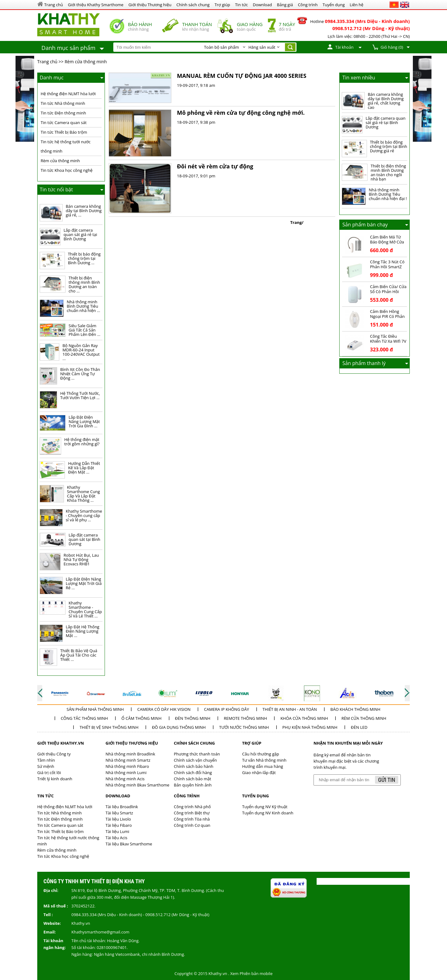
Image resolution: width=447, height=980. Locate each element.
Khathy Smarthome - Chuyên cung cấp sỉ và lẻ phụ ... (84, 515)
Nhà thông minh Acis (125, 779)
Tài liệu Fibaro (119, 825)
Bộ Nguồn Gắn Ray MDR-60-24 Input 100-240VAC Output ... (81, 352)
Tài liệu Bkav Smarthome (129, 844)
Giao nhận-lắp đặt (259, 773)
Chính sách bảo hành (194, 766)
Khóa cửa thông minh (304, 718)
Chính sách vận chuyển (195, 760)
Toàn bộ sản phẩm (221, 47)
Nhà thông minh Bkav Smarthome (138, 785)
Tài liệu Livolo (118, 819)
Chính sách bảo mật (192, 779)
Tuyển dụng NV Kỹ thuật (265, 807)
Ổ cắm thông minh (141, 718)
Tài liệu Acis (116, 838)
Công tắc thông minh (84, 718)
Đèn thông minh (193, 718)
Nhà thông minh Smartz (128, 760)
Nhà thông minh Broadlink (130, 754)
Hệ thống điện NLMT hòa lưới (68, 94)
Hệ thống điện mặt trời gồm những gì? (82, 442)
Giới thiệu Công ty (54, 754)
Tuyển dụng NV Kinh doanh (268, 813)
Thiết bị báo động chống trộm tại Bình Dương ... (84, 258)
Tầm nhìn (46, 760)
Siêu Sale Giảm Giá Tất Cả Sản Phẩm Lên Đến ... (84, 330)
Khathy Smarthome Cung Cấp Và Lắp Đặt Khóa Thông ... (84, 494)
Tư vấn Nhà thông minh (264, 760)
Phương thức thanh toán (197, 754)
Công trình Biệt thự (192, 813)
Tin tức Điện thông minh (63, 113)
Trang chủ (47, 62)
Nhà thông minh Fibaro (127, 766)
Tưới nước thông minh (244, 727)
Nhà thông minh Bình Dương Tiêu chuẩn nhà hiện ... (83, 306)
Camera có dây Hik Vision (164, 709)
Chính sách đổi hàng (193, 773)
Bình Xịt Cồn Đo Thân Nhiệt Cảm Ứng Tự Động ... (80, 374)
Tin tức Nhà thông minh (63, 103)
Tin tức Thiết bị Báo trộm (64, 132)
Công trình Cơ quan (192, 825)
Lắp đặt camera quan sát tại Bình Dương (84, 539)
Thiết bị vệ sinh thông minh (109, 727)
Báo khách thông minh (355, 709)
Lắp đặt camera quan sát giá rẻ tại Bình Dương (80, 234)
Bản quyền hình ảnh (193, 785)
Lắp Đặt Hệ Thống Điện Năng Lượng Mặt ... (83, 631)
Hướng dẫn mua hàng (263, 766)
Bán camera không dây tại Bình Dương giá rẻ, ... (84, 211)
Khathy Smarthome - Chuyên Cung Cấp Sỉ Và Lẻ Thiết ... (85, 609)
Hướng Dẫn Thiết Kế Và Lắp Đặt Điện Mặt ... (84, 468)
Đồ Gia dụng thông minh (179, 727)
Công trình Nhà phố (192, 807)
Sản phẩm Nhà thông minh (95, 709)
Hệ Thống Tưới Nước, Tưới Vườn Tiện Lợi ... (80, 395)
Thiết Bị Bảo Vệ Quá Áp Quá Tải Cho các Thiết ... (79, 655)
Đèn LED (359, 727)
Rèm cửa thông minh (86, 62)
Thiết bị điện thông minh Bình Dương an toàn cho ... (84, 284)
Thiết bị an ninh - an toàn (290, 709)
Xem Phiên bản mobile (251, 973)
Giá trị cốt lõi (49, 773)
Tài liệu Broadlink (122, 807)
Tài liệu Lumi (117, 831)
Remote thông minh (245, 718)
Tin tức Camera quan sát (64, 122)
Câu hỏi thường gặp (261, 754)
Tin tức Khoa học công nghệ (67, 170)
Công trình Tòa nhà (192, 819)
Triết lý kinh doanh (55, 779)
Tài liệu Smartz (119, 813)
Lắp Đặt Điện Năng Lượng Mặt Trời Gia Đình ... (84, 421)
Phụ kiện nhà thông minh (310, 727)
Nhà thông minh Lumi (126, 773)
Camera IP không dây (226, 709)
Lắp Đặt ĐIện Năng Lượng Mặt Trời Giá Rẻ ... (84, 583)
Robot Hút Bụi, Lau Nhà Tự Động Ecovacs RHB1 (81, 559)
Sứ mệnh (46, 766)
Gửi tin (387, 780)
